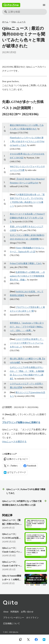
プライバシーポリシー (14, 618)
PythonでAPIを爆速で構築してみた (26, 263)
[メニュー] (44, 5)
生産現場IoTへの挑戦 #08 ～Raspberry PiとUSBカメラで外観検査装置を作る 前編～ (27, 276)
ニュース (21, 22)
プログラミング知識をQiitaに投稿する (21, 422)
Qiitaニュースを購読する (14, 442)
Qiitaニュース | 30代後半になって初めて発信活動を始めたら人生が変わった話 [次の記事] (24, 503)
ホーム (5, 22)
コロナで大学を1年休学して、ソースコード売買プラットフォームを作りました (27, 343)
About (6, 612)
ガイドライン (32, 618)
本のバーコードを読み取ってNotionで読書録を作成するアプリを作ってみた (27, 218)
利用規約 (15, 612)
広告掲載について (11, 623)
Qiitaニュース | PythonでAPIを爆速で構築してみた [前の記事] (24, 491)
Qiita (14, 22)
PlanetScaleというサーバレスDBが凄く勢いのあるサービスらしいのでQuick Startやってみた (27, 141)
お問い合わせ (27, 612)
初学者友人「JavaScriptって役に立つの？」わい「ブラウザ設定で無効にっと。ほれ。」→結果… (27, 327)
